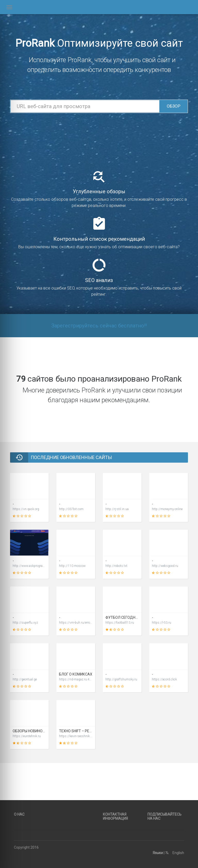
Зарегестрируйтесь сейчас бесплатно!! (99, 326)
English (175, 853)
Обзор (174, 106)
